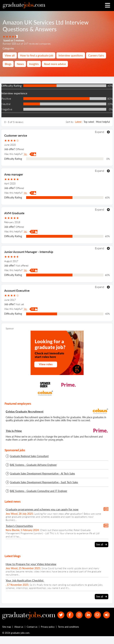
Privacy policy (48, 635)
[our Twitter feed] (59, 615)
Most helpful (103, 122)
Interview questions (71, 55)
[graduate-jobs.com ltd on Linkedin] (87, 615)
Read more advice (55, 64)
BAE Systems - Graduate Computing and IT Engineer (39, 491)
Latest (78, 122)
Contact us (32, 635)
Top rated (89, 122)
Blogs (8, 64)
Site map (7, 635)
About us (19, 635)
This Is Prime (14, 431)
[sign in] (59, 622)
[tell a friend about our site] (97, 615)
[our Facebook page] (68, 615)
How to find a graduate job (37, 55)
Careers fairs (96, 55)
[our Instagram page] (78, 615)
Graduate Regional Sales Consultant (29, 456)
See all (102, 545)
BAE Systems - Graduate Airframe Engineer (33, 465)
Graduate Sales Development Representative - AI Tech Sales (42, 474)
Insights (34, 64)
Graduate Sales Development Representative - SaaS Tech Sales (44, 482)
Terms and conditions (69, 635)
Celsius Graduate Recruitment (25, 411)
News (20, 64)
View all (10, 55)
